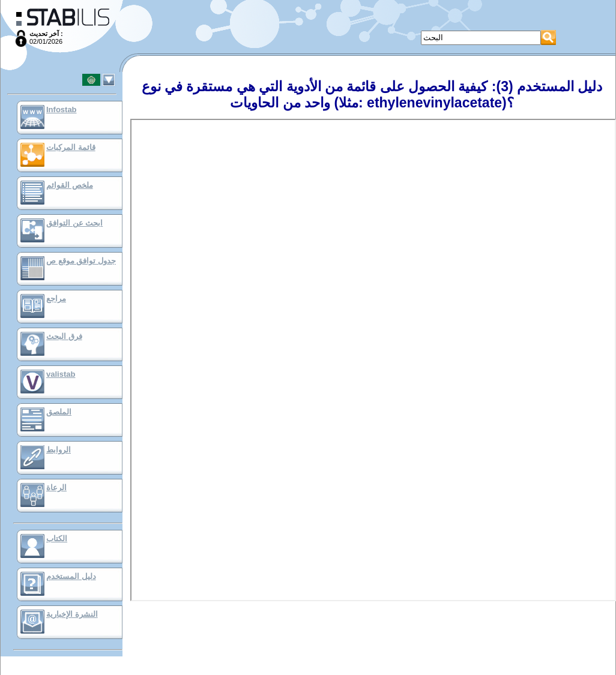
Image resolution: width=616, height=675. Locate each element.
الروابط (59, 450)
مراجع (56, 298)
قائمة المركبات (71, 147)
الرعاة (56, 487)
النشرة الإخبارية (72, 614)
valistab (61, 374)
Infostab (62, 109)
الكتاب (57, 538)
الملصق (59, 412)
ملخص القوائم (70, 185)
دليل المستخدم (71, 576)
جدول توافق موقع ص (81, 261)
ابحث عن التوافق (74, 223)
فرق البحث (64, 336)
